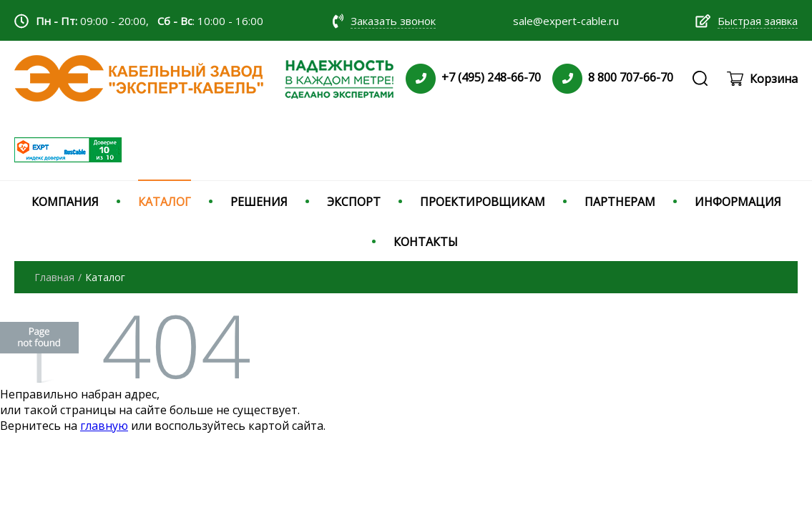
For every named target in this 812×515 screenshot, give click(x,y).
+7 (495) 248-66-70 (491, 77)
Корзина (774, 79)
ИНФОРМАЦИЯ (738, 202)
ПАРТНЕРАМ (620, 202)
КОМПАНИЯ (65, 202)
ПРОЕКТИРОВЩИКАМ (483, 202)
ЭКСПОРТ (354, 202)
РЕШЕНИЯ (259, 202)
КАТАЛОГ (165, 202)
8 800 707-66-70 (631, 77)
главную (104, 426)
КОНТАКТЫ (426, 242)
